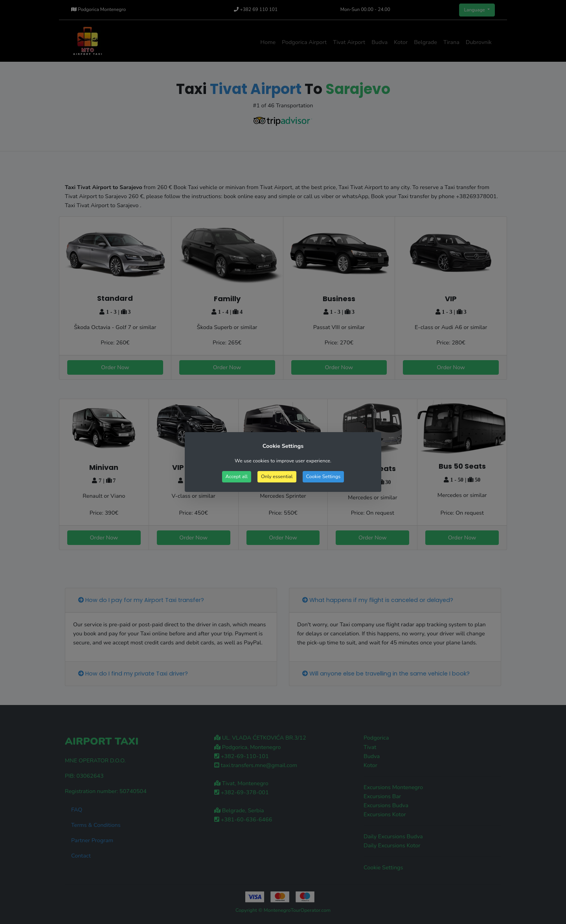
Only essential (277, 476)
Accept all (237, 476)
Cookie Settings (323, 476)
